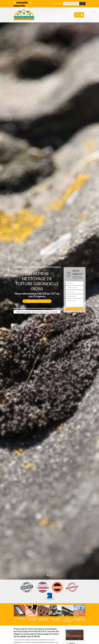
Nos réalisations (37, 301)
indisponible (21, 2)
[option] (49, 322)
